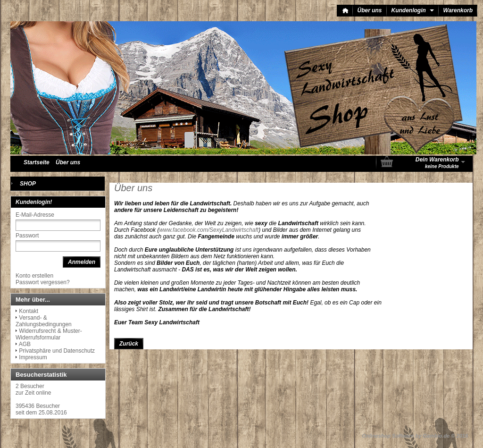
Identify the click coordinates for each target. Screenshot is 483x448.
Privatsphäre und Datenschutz (57, 351)
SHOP (28, 184)
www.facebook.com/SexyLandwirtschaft (209, 230)
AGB (25, 344)
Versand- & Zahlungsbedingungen (44, 321)
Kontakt (29, 311)
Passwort (27, 236)
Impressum (33, 357)
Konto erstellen (34, 276)
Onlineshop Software (388, 436)
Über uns (370, 10)
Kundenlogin (413, 10)
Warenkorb (458, 10)
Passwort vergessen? (43, 282)
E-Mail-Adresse (35, 215)
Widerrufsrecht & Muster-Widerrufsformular (49, 334)
